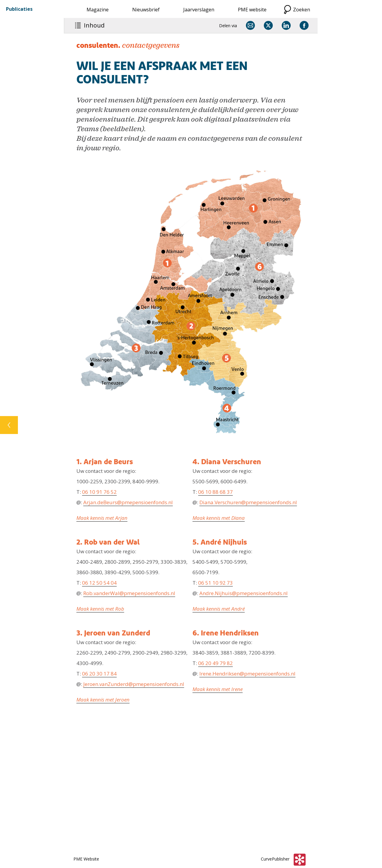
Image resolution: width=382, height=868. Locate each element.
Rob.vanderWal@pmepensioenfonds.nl (129, 593)
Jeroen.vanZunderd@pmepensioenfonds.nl (134, 684)
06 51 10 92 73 (215, 583)
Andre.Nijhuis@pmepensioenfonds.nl (244, 593)
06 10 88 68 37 (215, 492)
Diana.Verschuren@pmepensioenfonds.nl (248, 502)
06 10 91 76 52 (99, 492)
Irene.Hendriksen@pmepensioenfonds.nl (247, 674)
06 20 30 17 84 (99, 674)
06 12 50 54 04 (99, 583)
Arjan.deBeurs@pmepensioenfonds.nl (128, 502)
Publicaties (19, 9)
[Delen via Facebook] (304, 25)
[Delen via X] (268, 25)
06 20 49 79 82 (215, 663)
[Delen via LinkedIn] (286, 25)
